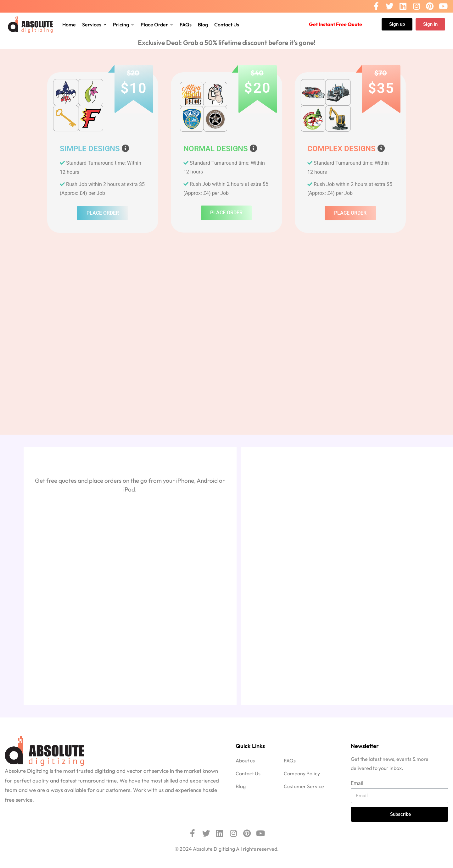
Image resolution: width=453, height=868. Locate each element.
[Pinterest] (430, 6)
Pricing (124, 25)
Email (357, 783)
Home (69, 25)
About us (245, 761)
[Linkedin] (403, 6)
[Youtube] (443, 6)
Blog (203, 25)
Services (94, 25)
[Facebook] (376, 6)
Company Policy (302, 773)
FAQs (186, 25)
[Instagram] (417, 6)
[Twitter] (390, 6)
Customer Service (304, 786)
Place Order (157, 25)
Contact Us (227, 25)
